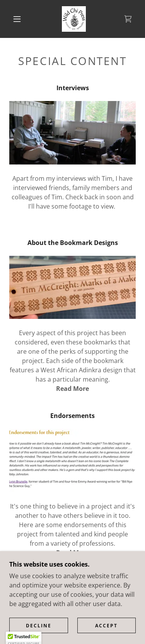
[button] (17, 19)
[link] (74, 19)
